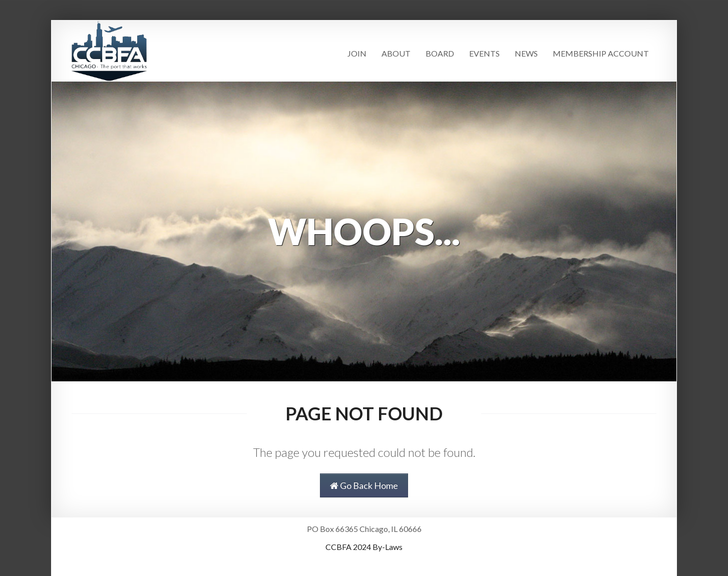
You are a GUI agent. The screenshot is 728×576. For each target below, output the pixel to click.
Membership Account (601, 53)
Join (357, 53)
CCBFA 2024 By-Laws (364, 547)
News (526, 53)
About (396, 53)
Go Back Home (364, 485)
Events (484, 53)
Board (440, 53)
